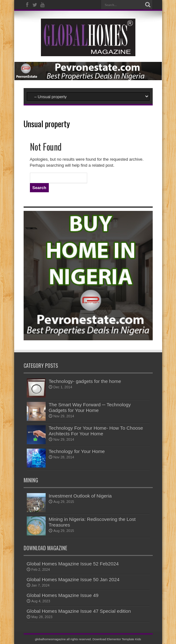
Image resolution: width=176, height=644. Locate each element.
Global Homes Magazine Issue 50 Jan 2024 (73, 579)
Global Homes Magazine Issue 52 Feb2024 (73, 564)
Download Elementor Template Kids (117, 639)
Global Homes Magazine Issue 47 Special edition (79, 611)
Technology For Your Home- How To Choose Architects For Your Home (96, 431)
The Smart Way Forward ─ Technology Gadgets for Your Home (90, 407)
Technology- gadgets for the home (85, 381)
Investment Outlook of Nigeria (80, 496)
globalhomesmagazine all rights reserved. (63, 639)
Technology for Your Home (77, 451)
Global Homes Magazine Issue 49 (63, 595)
